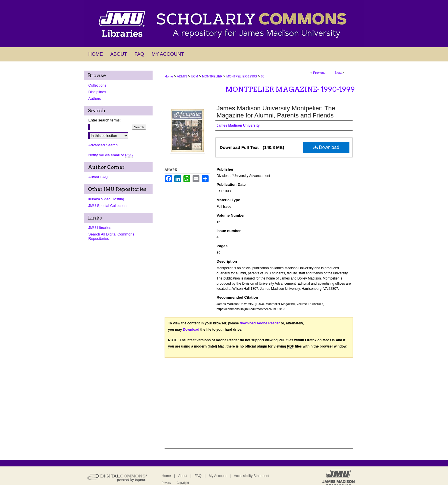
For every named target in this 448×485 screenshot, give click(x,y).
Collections (97, 85)
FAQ (198, 476)
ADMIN (182, 76)
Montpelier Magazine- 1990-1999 (290, 89)
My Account (218, 476)
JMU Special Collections (108, 206)
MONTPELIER (212, 76)
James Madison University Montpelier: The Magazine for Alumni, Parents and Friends (276, 112)
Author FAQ (98, 177)
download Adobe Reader (260, 323)
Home (169, 76)
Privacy (166, 483)
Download (326, 147)
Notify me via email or (110, 155)
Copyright (183, 483)
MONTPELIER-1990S (242, 76)
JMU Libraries (100, 228)
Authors (95, 98)
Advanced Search (103, 145)
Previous (319, 73)
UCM (194, 76)
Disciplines (97, 92)
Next (338, 73)
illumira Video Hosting (106, 199)
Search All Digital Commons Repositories (111, 236)
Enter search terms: (104, 120)
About (183, 476)
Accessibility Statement (252, 476)
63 (263, 76)
